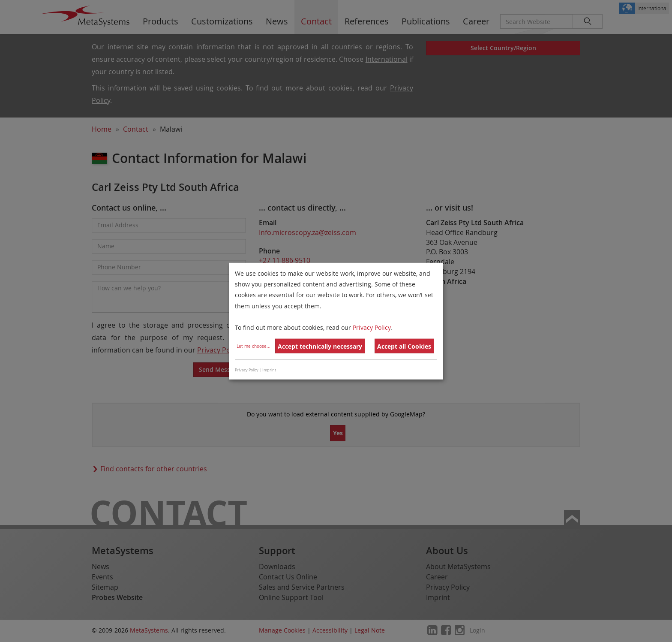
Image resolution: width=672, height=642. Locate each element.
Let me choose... (253, 346)
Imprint (269, 370)
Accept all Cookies (404, 346)
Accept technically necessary (320, 346)
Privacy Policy (372, 327)
